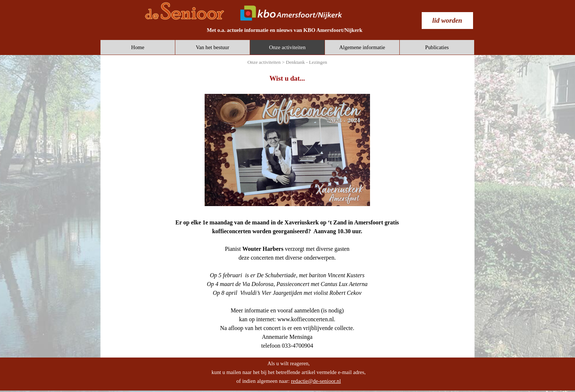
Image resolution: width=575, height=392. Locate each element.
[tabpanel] (285, 30)
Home (138, 47)
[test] (447, 21)
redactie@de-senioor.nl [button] (316, 381)
